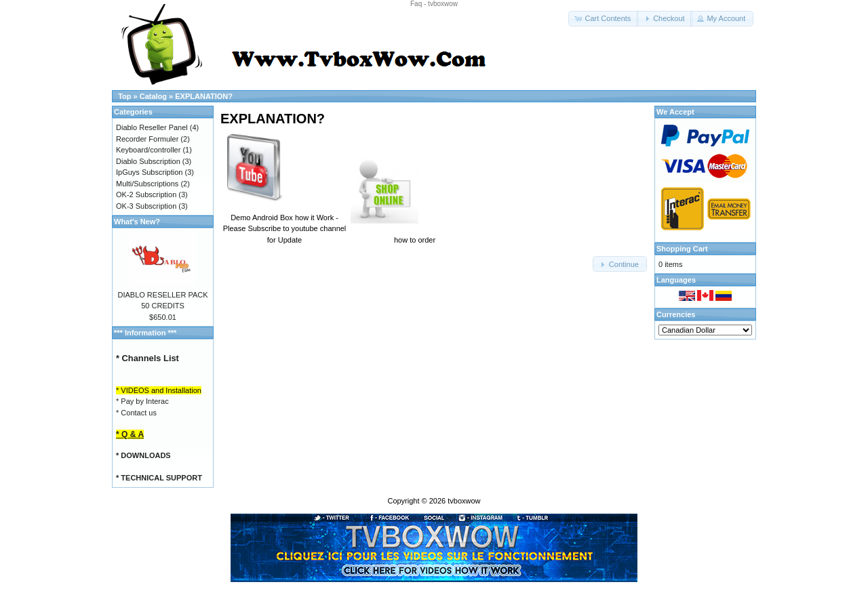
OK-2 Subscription (146, 194)
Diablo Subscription (148, 161)
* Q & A (130, 434)
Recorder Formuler (147, 139)
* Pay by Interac (142, 401)
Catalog (153, 96)
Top (124, 96)
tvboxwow (464, 501)
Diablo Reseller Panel (152, 127)
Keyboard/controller (148, 150)
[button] (604, 19)
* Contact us (136, 413)
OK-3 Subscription (146, 206)
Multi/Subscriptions (147, 184)
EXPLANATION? (204, 96)
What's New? (137, 222)
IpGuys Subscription (149, 172)
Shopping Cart (682, 249)
